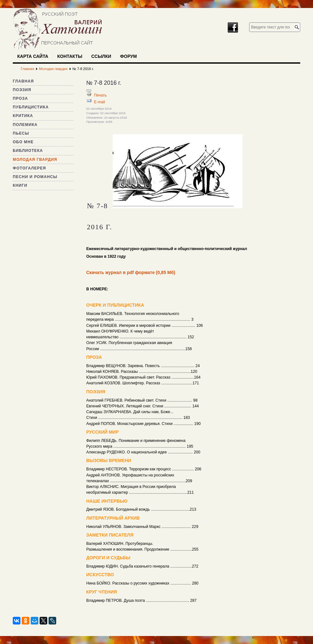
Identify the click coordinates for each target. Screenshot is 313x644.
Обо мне (23, 142)
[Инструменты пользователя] (89, 90)
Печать (100, 95)
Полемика (25, 125)
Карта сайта (33, 56)
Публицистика (31, 107)
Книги (20, 185)
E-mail (99, 102)
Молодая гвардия (35, 160)
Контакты (70, 56)
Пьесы (21, 133)
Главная (23, 81)
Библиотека (28, 151)
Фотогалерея (29, 168)
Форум (128, 56)
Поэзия (22, 90)
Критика (23, 116)
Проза (20, 98)
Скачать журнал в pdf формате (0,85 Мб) (131, 272)
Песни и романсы (35, 177)
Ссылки (101, 56)
